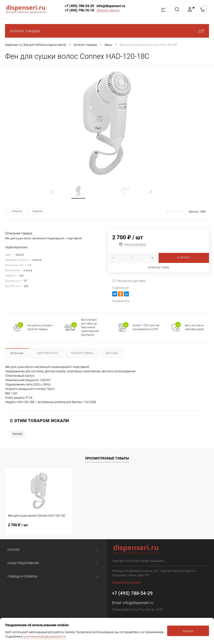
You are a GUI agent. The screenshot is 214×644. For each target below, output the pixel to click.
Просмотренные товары (107, 458)
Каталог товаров (107, 31)
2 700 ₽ (18, 525)
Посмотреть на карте (126, 582)
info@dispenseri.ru (111, 6)
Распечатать (121, 301)
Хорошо (188, 631)
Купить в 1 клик (159, 268)
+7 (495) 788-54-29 (79, 6)
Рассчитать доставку (129, 281)
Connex (17, 434)
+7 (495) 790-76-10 (79, 10)
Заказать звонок (108, 10)
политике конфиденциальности (45, 636)
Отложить (17, 211)
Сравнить (38, 211)
